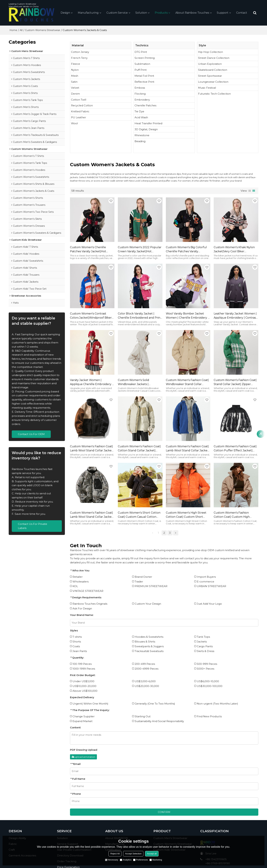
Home (13, 30)
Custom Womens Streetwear (43, 30)
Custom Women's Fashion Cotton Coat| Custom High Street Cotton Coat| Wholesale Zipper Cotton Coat (235, 515)
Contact (242, 13)
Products (161, 13)
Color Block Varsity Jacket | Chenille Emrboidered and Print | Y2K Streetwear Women (140, 316)
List (250, 191)
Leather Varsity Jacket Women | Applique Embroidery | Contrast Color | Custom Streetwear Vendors (235, 316)
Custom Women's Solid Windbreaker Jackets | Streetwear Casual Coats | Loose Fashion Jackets (140, 382)
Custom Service (117, 13)
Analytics (126, 860)
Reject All (115, 854)
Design (65, 13)
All (21, 30)
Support (223, 13)
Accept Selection (133, 854)
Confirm (164, 812)
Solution (141, 13)
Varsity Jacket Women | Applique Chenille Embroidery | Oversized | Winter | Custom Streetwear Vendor (91, 382)
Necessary (112, 860)
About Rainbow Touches (192, 13)
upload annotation (83, 757)
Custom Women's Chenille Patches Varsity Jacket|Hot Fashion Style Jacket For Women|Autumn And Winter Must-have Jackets (90, 250)
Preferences (140, 860)
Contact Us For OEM (31, 434)
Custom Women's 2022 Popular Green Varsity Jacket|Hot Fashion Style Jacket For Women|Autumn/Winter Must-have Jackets (140, 250)
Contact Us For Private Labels (33, 526)
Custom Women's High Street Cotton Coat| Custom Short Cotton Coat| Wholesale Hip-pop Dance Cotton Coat (188, 515)
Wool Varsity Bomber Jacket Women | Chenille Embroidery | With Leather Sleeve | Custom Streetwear (187, 316)
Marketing (156, 860)
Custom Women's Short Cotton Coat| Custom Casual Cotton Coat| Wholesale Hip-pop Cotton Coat (140, 515)
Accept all (152, 854)
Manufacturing (88, 13)
